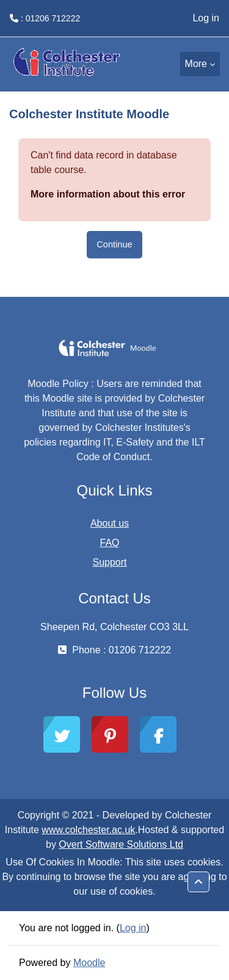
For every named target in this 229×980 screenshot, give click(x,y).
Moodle (89, 963)
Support (109, 562)
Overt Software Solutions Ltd (121, 844)
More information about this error (108, 194)
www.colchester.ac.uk (88, 830)
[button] (198, 882)
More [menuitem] (196, 64)
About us (110, 523)
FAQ (109, 543)
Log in (206, 18)
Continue (114, 244)
